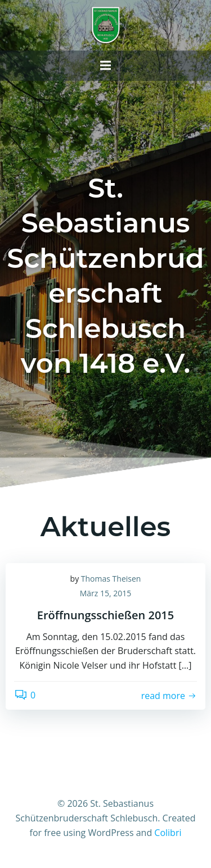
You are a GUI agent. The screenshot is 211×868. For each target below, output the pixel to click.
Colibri (168, 833)
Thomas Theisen (111, 579)
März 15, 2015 (106, 593)
